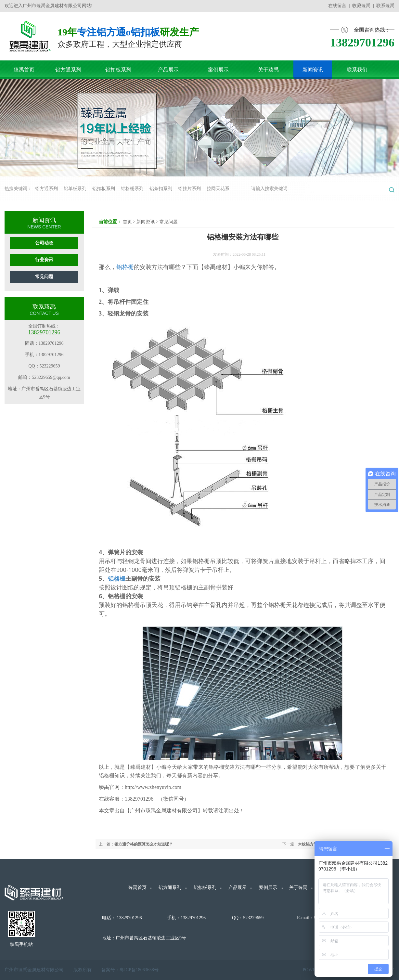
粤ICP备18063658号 (139, 970)
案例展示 (268, 888)
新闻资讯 (146, 222)
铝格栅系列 (132, 189)
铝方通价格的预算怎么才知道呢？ (144, 844)
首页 (127, 222)
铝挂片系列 (189, 189)
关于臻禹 (298, 888)
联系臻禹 (385, 6)
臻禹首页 (137, 888)
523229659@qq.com (51, 377)
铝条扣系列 (161, 189)
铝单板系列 (75, 189)
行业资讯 (44, 260)
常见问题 (44, 277)
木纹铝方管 (308, 844)
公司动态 (44, 243)
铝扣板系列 (104, 189)
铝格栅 (125, 267)
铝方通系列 (46, 189)
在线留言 (337, 6)
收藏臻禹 (361, 6)
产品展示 (238, 888)
